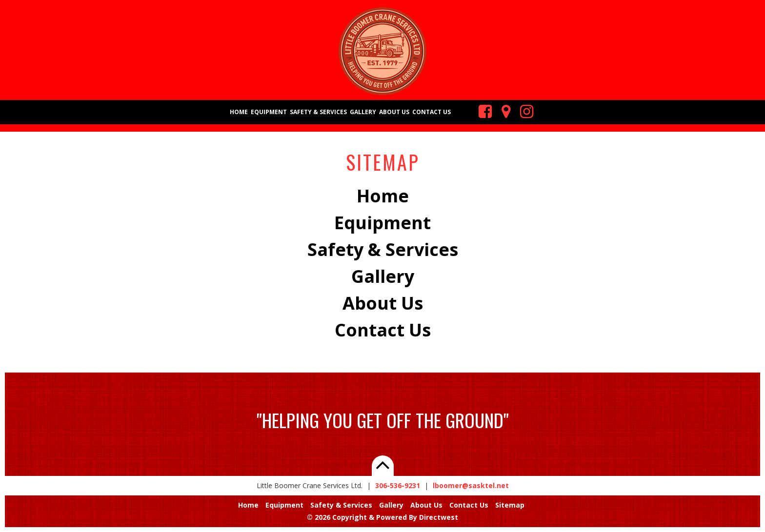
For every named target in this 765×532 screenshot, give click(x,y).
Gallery (363, 112)
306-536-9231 (398, 485)
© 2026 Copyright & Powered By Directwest (382, 517)
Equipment (269, 112)
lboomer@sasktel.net (471, 485)
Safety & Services (318, 112)
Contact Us (432, 112)
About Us (394, 112)
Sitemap (510, 505)
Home (239, 112)
